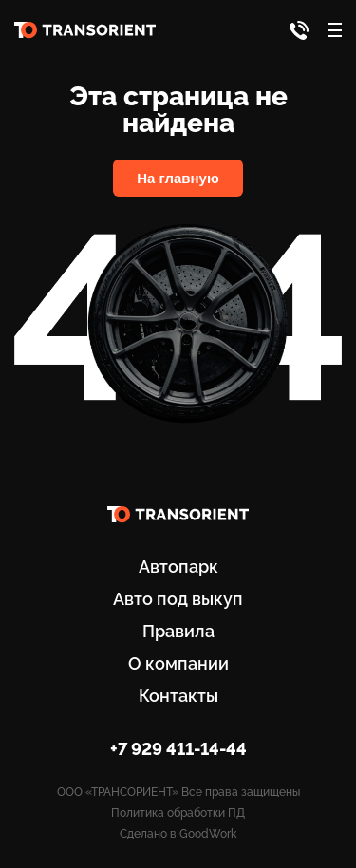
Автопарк (178, 566)
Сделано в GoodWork (178, 834)
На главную (178, 178)
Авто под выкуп (178, 599)
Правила (178, 631)
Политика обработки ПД (178, 813)
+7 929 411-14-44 (178, 749)
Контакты (178, 696)
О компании (178, 663)
